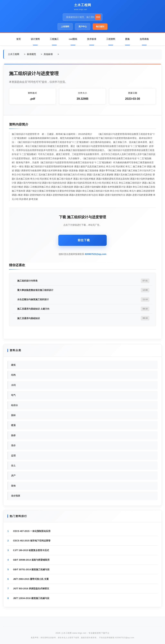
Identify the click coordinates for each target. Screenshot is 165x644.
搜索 (98, 17)
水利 (13, 385)
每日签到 (100, 27)
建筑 (13, 365)
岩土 (13, 466)
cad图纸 (73, 39)
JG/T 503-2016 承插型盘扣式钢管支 (31, 589)
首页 (19, 39)
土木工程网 (83, 5)
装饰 (13, 486)
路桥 (13, 435)
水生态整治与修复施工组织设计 (33, 299)
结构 (13, 375)
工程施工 (54, 39)
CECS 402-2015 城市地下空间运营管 (32, 541)
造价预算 (16, 496)
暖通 (13, 425)
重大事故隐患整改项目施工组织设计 (35, 290)
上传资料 (65, 27)
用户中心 (83, 27)
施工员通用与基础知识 (29, 318)
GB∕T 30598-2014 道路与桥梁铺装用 (31, 560)
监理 (13, 456)
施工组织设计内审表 (27, 281)
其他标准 (48, 54)
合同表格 (144, 39)
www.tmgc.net (81, 9)
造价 (13, 445)
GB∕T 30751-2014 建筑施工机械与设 (31, 569)
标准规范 (31, 54)
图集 (127, 39)
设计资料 (35, 39)
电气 (13, 395)
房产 (13, 476)
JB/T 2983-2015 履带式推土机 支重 (31, 579)
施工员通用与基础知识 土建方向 (33, 309)
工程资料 (111, 39)
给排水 (15, 405)
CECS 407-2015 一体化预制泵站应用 (32, 531)
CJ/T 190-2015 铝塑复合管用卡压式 (31, 550)
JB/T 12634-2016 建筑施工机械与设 (31, 598)
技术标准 (92, 39)
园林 (13, 415)
